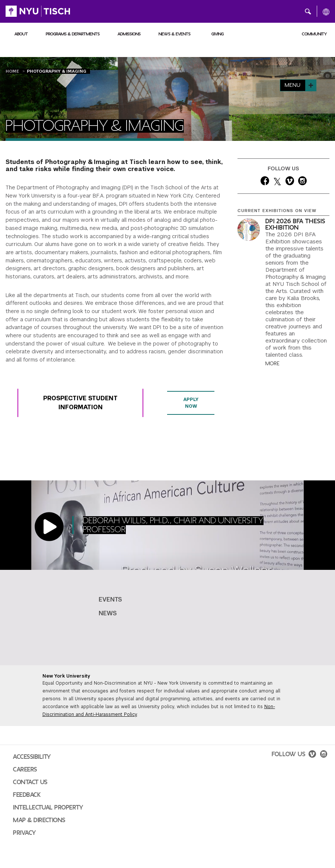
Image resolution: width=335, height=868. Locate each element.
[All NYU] (326, 12)
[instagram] (302, 182)
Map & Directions (39, 820)
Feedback (27, 795)
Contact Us (30, 782)
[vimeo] (290, 182)
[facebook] (265, 182)
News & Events (175, 34)
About (21, 34)
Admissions (129, 34)
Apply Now (191, 403)
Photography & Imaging (57, 71)
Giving (218, 34)
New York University (66, 676)
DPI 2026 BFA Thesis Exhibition (295, 225)
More (272, 364)
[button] (308, 11)
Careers (25, 770)
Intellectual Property (48, 808)
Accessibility (32, 757)
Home (13, 71)
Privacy (25, 833)
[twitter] (277, 182)
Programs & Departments (73, 34)
